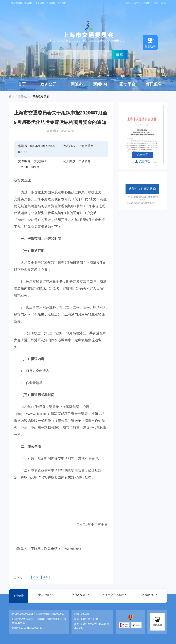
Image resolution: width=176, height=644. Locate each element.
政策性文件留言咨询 (142, 189)
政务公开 (48, 84)
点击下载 (142, 162)
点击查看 (143, 155)
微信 (156, 3)
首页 (22, 84)
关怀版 (147, 3)
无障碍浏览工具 (132, 3)
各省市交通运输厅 (113, 596)
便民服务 (154, 84)
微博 (164, 3)
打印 (36, 577)
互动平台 (128, 84)
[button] (45, 596)
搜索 (120, 54)
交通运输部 (78, 596)
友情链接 (18, 596)
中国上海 (43, 596)
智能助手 (150, 42)
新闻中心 (101, 84)
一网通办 (75, 84)
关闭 (46, 577)
